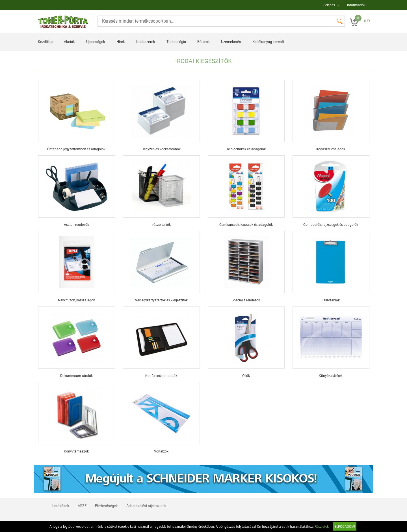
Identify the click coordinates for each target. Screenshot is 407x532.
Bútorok (203, 42)
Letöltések (61, 506)
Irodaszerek (146, 42)
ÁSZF (82, 506)
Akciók (69, 42)
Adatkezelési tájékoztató (146, 506)
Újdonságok (96, 42)
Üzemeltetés (231, 42)
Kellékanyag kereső (268, 42)
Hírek (121, 42)
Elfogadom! (345, 526)
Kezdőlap (45, 42)
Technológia (176, 42)
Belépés (329, 5)
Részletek (322, 526)
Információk (356, 5)
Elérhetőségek (106, 506)
